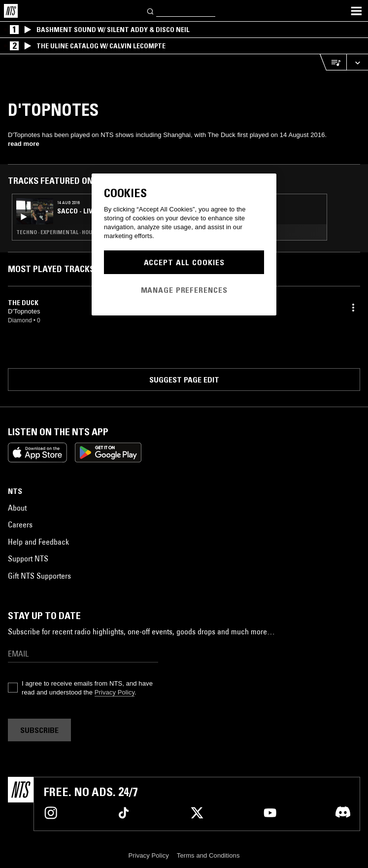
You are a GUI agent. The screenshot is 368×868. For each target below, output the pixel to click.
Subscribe (39, 730)
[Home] (11, 11)
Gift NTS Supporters (39, 576)
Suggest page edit (184, 380)
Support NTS (28, 558)
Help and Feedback (38, 542)
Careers (20, 524)
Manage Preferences (184, 290)
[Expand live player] (357, 62)
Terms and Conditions (208, 855)
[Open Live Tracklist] (333, 62)
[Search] (151, 11)
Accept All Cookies (184, 262)
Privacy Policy (115, 692)
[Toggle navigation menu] (356, 11)
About (17, 508)
